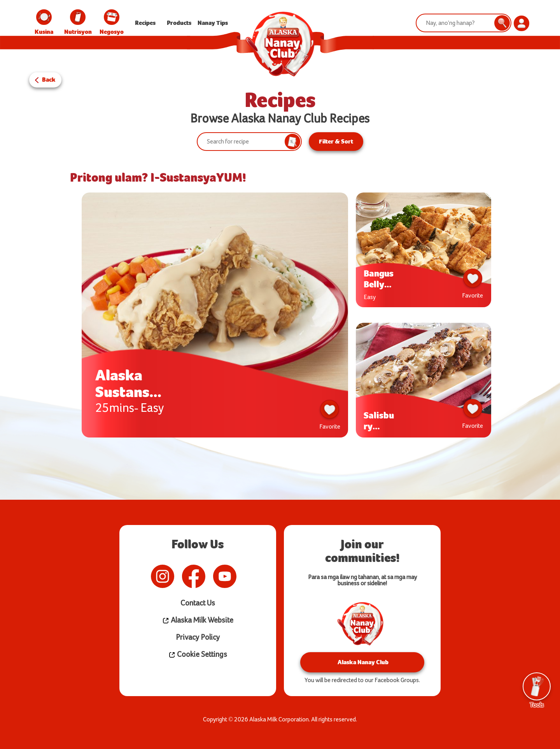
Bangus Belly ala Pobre (379, 278)
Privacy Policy (198, 637)
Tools (537, 690)
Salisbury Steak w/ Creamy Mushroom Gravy (380, 420)
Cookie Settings (198, 654)
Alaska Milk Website (198, 620)
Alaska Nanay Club (362, 662)
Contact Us (198, 603)
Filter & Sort (336, 141)
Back (49, 80)
